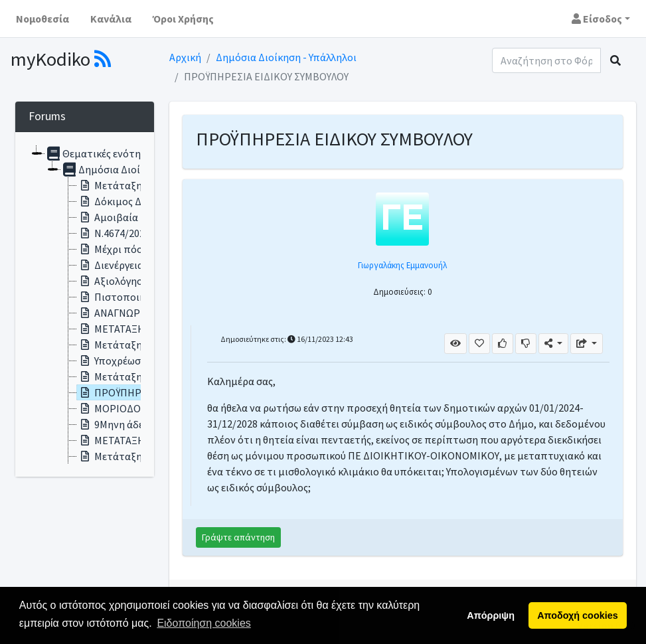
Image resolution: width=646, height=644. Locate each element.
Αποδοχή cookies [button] (577, 615)
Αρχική (185, 57)
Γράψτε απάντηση (238, 537)
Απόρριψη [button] (491, 615)
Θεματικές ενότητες (101, 153)
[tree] (85, 304)
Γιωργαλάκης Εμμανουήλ (402, 265)
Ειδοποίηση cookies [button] (203, 623)
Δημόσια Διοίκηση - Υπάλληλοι (286, 57)
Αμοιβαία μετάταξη (132, 217)
